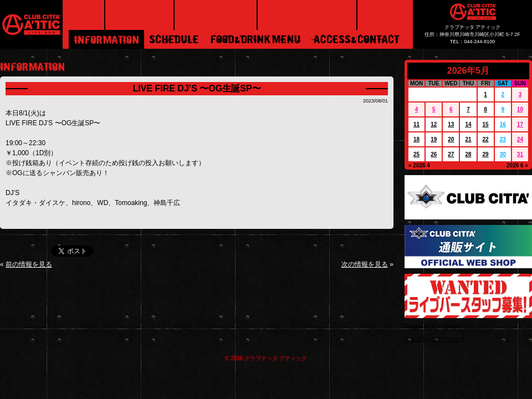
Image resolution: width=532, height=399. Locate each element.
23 (503, 139)
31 (520, 154)
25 (416, 154)
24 (520, 139)
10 (520, 109)
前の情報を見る (29, 264)
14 (468, 124)
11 (416, 124)
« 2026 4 (419, 165)
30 (503, 154)
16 (503, 124)
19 (434, 139)
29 (486, 154)
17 (520, 124)
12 (434, 124)
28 (468, 154)
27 (451, 154)
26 (434, 154)
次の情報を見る (365, 264)
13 (451, 124)
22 (486, 139)
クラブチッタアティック (435, 339)
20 (451, 139)
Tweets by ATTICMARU (434, 327)
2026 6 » (517, 165)
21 (468, 139)
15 (486, 124)
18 (416, 139)
